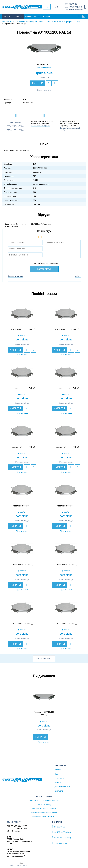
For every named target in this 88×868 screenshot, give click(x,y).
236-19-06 (71, 4)
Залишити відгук (23, 344)
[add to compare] (55, 83)
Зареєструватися (15, 276)
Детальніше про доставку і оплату (70, 129)
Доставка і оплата (62, 787)
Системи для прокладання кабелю (44, 801)
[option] (44, 49)
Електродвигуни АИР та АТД (44, 817)
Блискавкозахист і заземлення (44, 813)
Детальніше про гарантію (41, 126)
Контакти (59, 791)
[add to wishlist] (49, 83)
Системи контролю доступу (44, 809)
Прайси (58, 782)
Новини (37, 16)
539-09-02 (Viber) (74, 10)
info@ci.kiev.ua (60, 843)
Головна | (6, 22)
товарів (46, 658)
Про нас (29, 16)
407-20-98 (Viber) (74, 7)
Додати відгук (43, 90)
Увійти (78, 276)
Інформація (48, 16)
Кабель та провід (44, 805)
